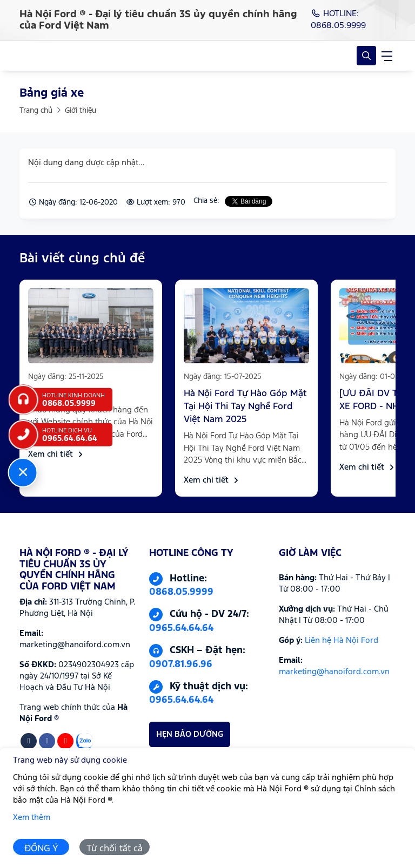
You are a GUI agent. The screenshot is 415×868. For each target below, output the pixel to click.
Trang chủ (36, 111)
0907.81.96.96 (181, 664)
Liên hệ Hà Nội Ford (342, 640)
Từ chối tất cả (115, 849)
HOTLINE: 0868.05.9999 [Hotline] (338, 20)
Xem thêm (32, 818)
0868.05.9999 (181, 592)
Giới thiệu (81, 111)
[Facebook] (47, 741)
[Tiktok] (29, 741)
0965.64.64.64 (181, 628)
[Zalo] (84, 741)
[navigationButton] (387, 56)
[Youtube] (65, 741)
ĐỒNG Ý (41, 849)
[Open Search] (366, 56)
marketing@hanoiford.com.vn (334, 672)
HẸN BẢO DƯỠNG (190, 734)
